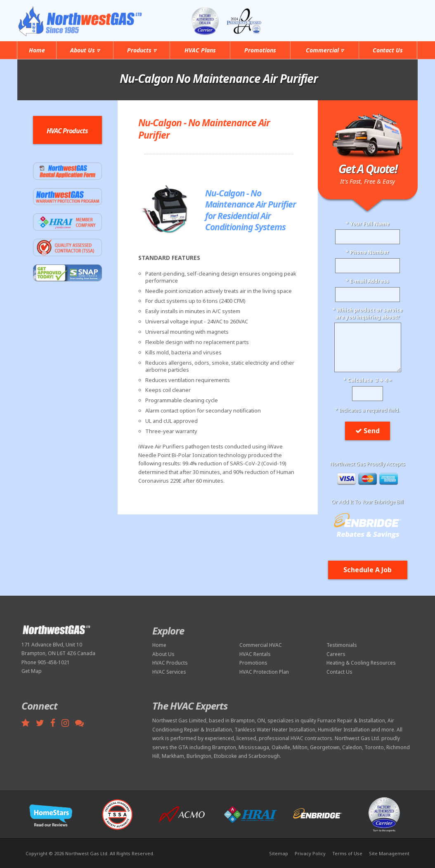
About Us (163, 654)
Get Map (32, 671)
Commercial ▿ (325, 50)
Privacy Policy (310, 853)
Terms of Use (347, 853)
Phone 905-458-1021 (46, 662)
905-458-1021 (384, 15)
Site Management (389, 853)
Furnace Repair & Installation (351, 721)
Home (37, 50)
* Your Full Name (368, 224)
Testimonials (342, 645)
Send (368, 431)
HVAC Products (170, 663)
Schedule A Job (368, 570)
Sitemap (279, 853)
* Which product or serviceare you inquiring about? (368, 314)
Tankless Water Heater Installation (275, 730)
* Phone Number (368, 252)
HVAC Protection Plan (264, 672)
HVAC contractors (311, 738)
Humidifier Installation (344, 730)
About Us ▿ (85, 50)
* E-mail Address (368, 281)
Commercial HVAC (261, 645)
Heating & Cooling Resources (361, 663)
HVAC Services (169, 672)
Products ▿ (142, 50)
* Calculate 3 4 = (368, 380)
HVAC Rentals (255, 654)
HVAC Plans (200, 50)
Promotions (260, 50)
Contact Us (388, 50)
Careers (336, 654)
